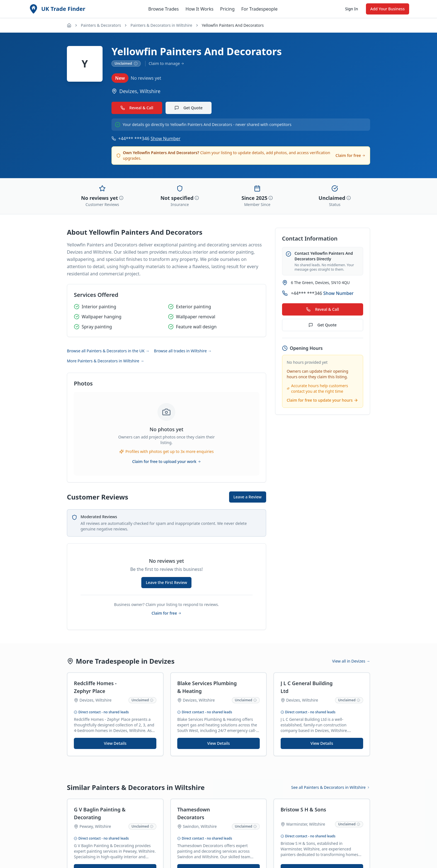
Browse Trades (163, 9)
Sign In (351, 9)
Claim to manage (167, 63)
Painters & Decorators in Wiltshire (161, 25)
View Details (115, 744)
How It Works (199, 9)
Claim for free (350, 155)
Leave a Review (248, 497)
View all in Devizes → (351, 661)
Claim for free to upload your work (166, 461)
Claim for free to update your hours (323, 400)
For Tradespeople (259, 9)
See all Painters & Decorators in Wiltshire (331, 788)
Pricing (227, 9)
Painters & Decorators (101, 25)
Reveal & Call (137, 108)
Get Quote (189, 108)
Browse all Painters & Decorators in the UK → (108, 351)
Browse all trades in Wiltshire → (183, 351)
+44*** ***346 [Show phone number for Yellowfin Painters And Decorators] (149, 139)
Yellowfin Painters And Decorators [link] (233, 25)
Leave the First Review (166, 582)
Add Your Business (388, 9)
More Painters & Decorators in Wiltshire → (105, 361)
